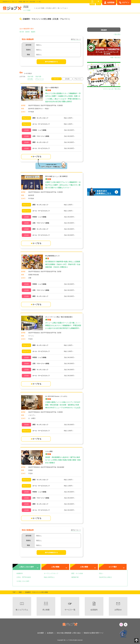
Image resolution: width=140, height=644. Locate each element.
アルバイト (78, 79)
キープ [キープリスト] (99, 4)
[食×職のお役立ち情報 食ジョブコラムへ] (22, 606)
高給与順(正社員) (30, 78)
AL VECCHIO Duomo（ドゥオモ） (57, 396)
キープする (36, 157)
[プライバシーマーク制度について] (123, 634)
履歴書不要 (75, 577)
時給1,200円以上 (49, 577)
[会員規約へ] (94, 606)
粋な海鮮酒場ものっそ (52, 256)
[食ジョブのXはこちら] (126, 625)
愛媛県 (33, 32)
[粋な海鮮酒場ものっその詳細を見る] (51, 284)
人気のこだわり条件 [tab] (27, 567)
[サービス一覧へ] (70, 606)
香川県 (22, 32)
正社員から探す (51, 8)
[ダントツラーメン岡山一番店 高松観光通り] (32, 323)
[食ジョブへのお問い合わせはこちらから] (118, 606)
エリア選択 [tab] (113, 567)
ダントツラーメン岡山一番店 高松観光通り (59, 317)
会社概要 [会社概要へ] (41, 633)
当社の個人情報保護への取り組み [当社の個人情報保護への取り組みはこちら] (69, 633)
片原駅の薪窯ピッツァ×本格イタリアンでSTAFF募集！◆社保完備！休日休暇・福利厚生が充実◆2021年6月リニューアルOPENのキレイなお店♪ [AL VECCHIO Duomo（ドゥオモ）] (63, 405)
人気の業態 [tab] (84, 567)
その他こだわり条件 (23, 581)
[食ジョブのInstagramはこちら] (121, 625)
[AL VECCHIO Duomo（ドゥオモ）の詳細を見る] (51, 425)
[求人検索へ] (46, 606)
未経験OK (20, 573)
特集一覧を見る (115, 57)
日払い (101, 573)
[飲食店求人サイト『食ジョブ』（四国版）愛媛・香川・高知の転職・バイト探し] (12, 8)
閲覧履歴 (92, 4)
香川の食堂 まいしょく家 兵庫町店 (56, 176)
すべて (56, 79)
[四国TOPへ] (20, 592)
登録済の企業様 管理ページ (94, 633)
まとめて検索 (40, 8)
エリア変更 (27, 10)
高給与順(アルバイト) (40, 78)
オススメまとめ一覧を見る (112, 89)
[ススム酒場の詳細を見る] (51, 480)
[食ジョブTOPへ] (14, 592)
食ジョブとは (62, 8)
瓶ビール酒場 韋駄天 (52, 88)
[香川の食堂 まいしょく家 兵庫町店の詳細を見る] (51, 205)
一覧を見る (117, 34)
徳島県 (27, 32)
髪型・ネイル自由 (77, 573)
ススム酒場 (49, 451)
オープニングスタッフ (51, 573)
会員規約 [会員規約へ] (50, 633)
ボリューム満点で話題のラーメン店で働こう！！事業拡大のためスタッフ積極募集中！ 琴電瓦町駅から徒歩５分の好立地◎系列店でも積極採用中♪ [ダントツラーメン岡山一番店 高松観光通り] (63, 326)
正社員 (67, 79)
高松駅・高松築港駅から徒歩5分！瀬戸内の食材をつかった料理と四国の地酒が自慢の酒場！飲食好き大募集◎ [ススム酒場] (63, 460)
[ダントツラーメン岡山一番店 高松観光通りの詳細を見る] (51, 345)
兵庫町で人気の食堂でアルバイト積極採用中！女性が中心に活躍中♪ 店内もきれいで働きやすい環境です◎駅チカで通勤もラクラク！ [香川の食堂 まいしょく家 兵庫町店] (63, 185)
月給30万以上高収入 (105, 577)
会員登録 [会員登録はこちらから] (111, 3)
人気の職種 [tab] (55, 567)
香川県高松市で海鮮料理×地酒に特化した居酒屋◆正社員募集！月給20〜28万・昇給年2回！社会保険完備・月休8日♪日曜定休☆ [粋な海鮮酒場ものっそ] (63, 264)
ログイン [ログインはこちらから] (126, 3)
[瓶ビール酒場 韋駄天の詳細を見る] (51, 118)
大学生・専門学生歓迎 (24, 577)
